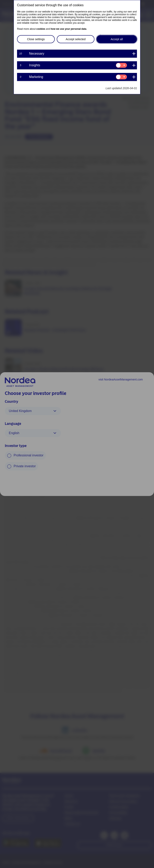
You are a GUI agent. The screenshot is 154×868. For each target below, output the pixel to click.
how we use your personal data (68, 29)
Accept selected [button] (76, 39)
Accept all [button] (117, 39)
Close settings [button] (36, 39)
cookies (41, 29)
